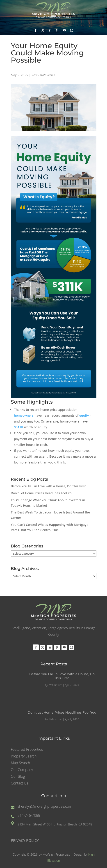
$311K (19, 427)
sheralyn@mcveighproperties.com (45, 806)
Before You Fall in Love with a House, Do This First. (49, 486)
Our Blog (18, 777)
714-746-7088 (29, 815)
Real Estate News (43, 75)
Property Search (24, 757)
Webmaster (55, 685)
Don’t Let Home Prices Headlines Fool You (42, 493)
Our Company (22, 770)
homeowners (24, 415)
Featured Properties (27, 750)
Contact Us (19, 784)
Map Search (20, 763)
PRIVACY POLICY (25, 841)
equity (84, 415)
